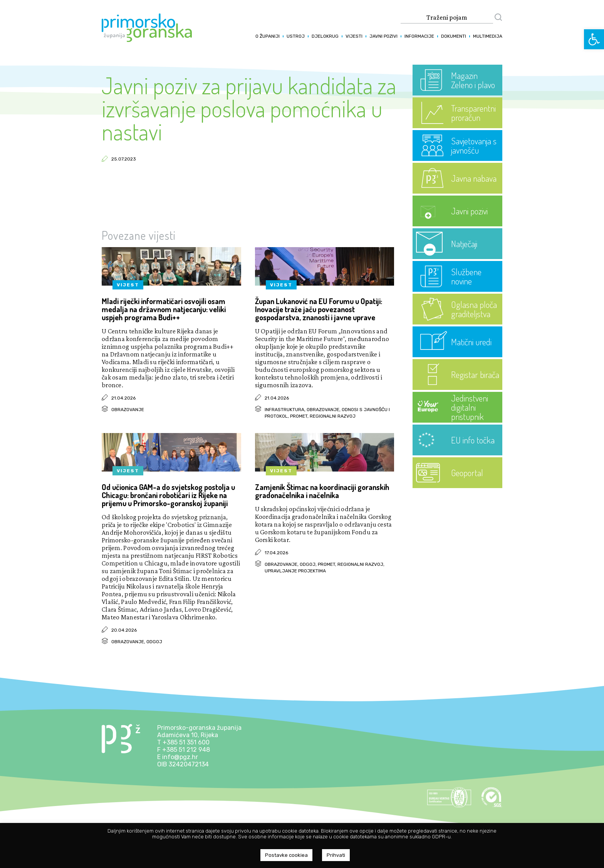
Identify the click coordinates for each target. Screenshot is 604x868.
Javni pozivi (383, 36)
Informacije (419, 36)
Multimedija (488, 36)
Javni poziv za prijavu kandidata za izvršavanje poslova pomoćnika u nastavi (249, 108)
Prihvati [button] (336, 855)
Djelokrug (325, 36)
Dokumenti (454, 36)
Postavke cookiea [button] (286, 855)
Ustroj (296, 36)
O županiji (268, 36)
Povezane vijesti (139, 235)
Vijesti (354, 36)
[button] (594, 39)
